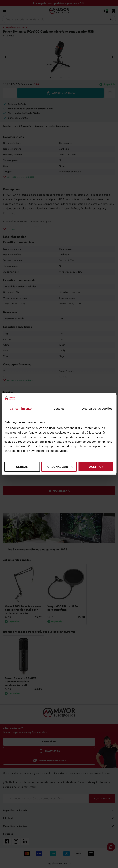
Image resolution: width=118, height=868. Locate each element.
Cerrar (22, 467)
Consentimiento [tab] (21, 408)
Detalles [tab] (59, 408)
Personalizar (59, 467)
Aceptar (96, 467)
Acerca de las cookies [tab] (97, 408)
